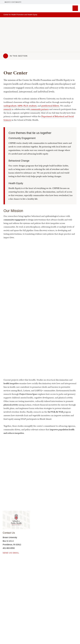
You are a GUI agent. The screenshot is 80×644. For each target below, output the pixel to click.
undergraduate (10, 106)
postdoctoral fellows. (50, 106)
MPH (20, 106)
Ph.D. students (30, 106)
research (7, 109)
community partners (39, 109)
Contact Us (9, 533)
